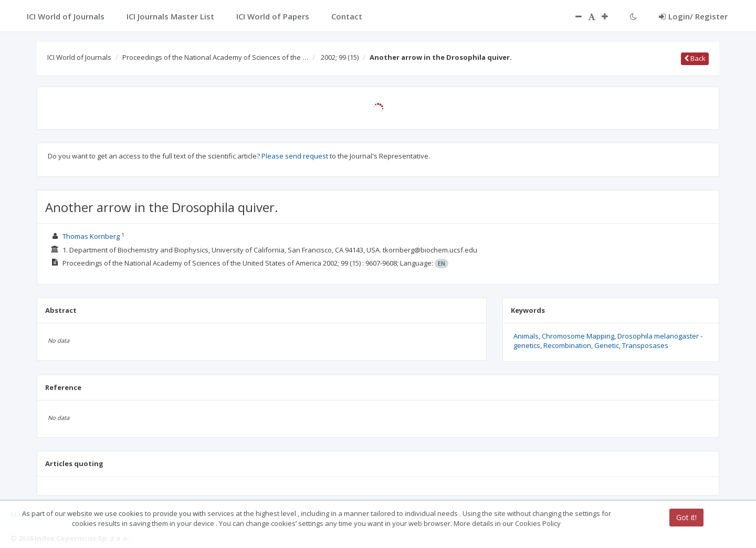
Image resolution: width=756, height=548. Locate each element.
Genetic (607, 345)
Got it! (686, 518)
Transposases (645, 345)
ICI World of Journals (79, 57)
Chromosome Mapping (578, 336)
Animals (526, 336)
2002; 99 (340, 57)
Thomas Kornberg (91, 236)
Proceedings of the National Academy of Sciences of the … (215, 57)
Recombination (567, 345)
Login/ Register (693, 16)
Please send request (295, 156)
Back (695, 58)
